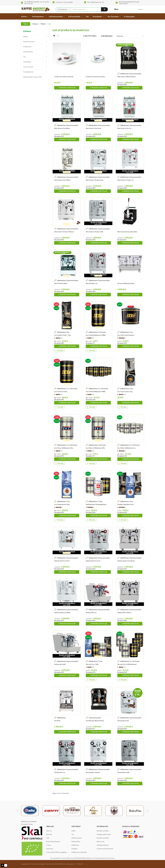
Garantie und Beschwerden (105, 849)
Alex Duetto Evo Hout (94, 128)
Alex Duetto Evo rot (124, 128)
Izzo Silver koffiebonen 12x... (64, 448)
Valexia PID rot (91, 612)
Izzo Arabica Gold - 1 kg (62, 335)
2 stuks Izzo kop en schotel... (64, 77)
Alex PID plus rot (92, 283)
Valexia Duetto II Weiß (62, 612)
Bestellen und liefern (103, 831)
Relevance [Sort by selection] (130, 36)
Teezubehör (27, 62)
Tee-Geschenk (28, 67)
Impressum (50, 849)
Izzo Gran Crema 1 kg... (125, 391)
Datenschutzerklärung (53, 842)
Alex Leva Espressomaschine (127, 232)
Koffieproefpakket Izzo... (126, 504)
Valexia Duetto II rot (93, 561)
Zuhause (27, 31)
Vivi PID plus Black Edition (95, 721)
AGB (48, 838)
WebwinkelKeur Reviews (84, 858)
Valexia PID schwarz (124, 612)
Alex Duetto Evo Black (62, 128)
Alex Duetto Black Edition (126, 77)
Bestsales (49, 834)
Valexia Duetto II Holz (62, 561)
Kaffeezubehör (28, 52)
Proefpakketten (28, 72)
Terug (26, 24)
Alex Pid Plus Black (61, 283)
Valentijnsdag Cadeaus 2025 (33, 77)
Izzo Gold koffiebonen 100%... (96, 335)
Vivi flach (57, 721)
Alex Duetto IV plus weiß (94, 232)
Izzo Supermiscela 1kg (62, 504)
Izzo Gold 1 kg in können (126, 335)
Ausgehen (74, 849)
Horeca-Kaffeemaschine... (126, 283)
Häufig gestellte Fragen (104, 834)
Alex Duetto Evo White (62, 180)
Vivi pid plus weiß (123, 772)
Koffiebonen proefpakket (79, 852)
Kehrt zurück (101, 842)
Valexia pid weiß (60, 664)
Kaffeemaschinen (29, 42)
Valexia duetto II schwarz (126, 561)
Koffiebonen (27, 47)
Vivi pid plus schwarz (93, 772)
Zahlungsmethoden (103, 845)
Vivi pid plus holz (123, 721)
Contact (49, 845)
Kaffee (25, 37)
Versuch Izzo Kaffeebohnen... (127, 664)
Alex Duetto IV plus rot (125, 180)
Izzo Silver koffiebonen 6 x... (127, 448)
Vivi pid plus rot (60, 772)
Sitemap (86, 864)
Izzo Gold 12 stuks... (61, 391)
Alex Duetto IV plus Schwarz (64, 232)
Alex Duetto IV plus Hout (95, 180)
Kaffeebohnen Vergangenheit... (96, 504)
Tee (24, 57)
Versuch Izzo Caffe (92, 664)
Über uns (49, 831)
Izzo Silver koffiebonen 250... (95, 448)
